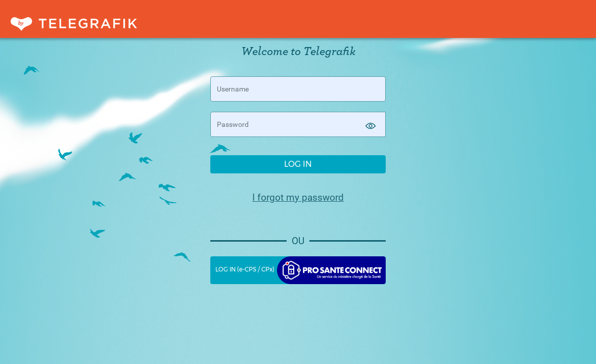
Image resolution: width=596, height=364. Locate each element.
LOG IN (298, 164)
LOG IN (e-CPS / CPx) (301, 270)
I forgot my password (298, 198)
